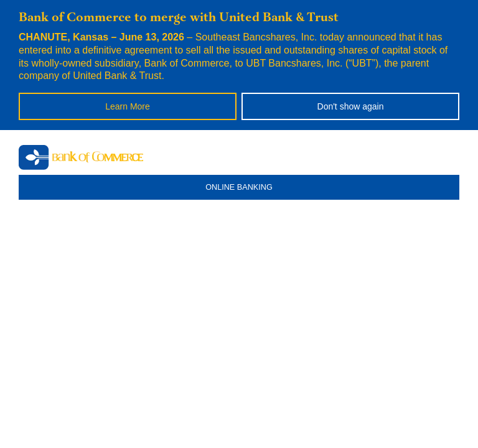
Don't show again (351, 106)
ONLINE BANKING (239, 187)
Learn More (128, 106)
